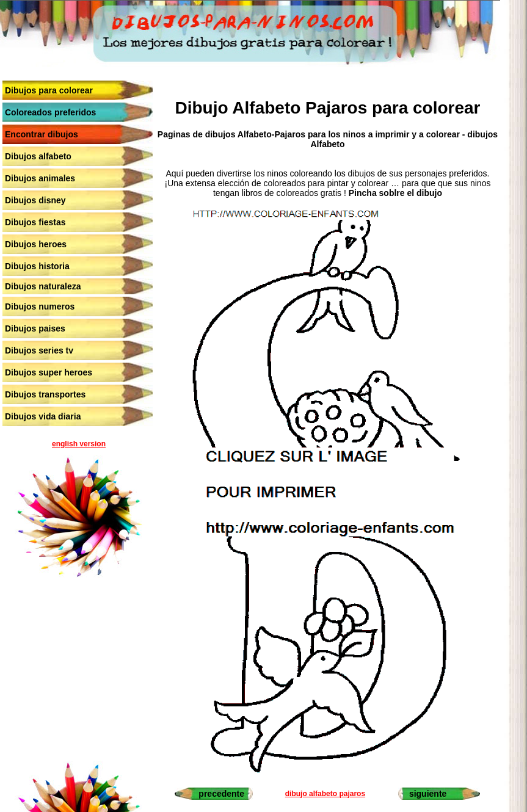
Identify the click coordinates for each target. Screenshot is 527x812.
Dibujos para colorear (49, 90)
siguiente (428, 794)
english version (79, 444)
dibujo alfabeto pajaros (325, 794)
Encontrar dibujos (42, 134)
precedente (221, 794)
